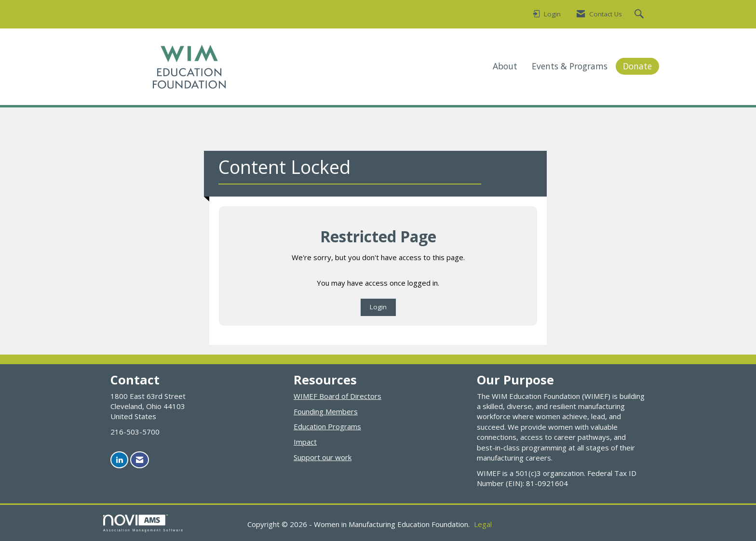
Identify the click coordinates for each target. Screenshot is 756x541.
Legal (483, 524)
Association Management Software (143, 523)
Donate (637, 66)
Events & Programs (570, 66)
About (505, 66)
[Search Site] (640, 14)
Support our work (323, 457)
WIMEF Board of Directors (337, 396)
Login (378, 307)
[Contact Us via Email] (140, 460)
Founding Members (326, 411)
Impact (305, 442)
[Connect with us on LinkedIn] (119, 460)
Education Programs (327, 426)
